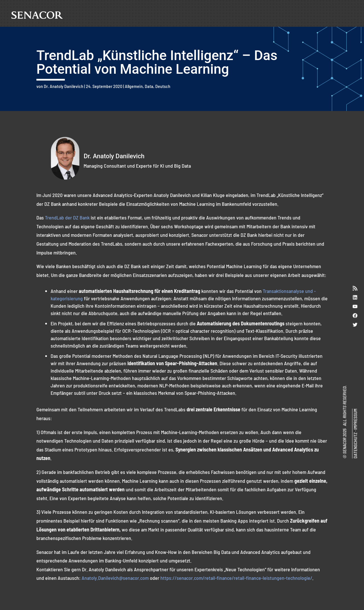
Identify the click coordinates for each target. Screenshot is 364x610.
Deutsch (163, 86)
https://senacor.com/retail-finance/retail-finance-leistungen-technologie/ (236, 578)
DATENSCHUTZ (355, 446)
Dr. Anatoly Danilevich (64, 86)
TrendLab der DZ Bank (67, 217)
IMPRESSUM (355, 420)
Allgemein (134, 86)
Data (149, 86)
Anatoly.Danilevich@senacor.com (115, 578)
